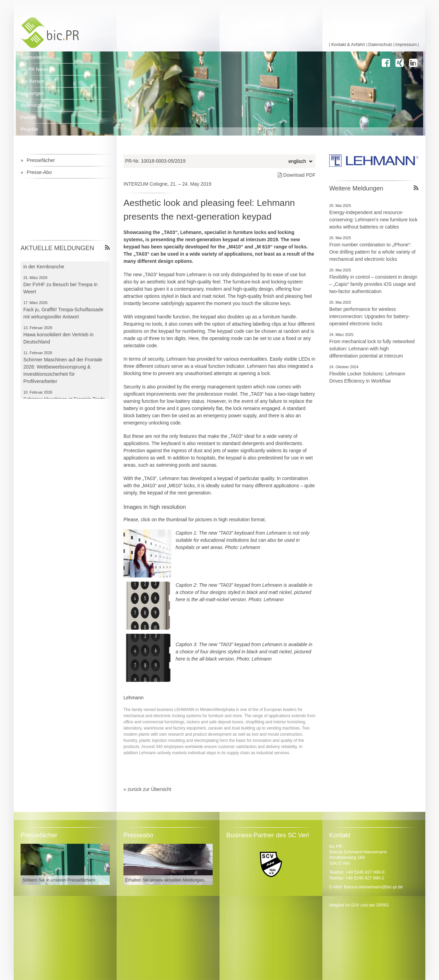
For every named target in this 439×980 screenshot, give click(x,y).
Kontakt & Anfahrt (348, 45)
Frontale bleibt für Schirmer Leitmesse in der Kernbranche (64, 266)
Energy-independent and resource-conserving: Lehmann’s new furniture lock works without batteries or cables (373, 220)
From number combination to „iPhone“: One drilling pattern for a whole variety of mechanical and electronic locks (372, 252)
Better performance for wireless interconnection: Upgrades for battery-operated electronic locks (370, 316)
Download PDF (297, 175)
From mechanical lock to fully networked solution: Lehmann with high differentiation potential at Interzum (372, 349)
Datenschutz (380, 45)
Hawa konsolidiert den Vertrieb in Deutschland (58, 342)
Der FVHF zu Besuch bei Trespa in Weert (60, 291)
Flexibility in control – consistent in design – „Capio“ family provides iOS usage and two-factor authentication (373, 284)
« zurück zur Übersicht (147, 789)
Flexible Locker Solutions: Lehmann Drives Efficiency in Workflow (367, 377)
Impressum (406, 45)
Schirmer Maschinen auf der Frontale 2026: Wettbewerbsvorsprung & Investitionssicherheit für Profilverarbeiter (63, 374)
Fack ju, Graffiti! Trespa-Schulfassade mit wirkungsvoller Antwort (63, 317)
